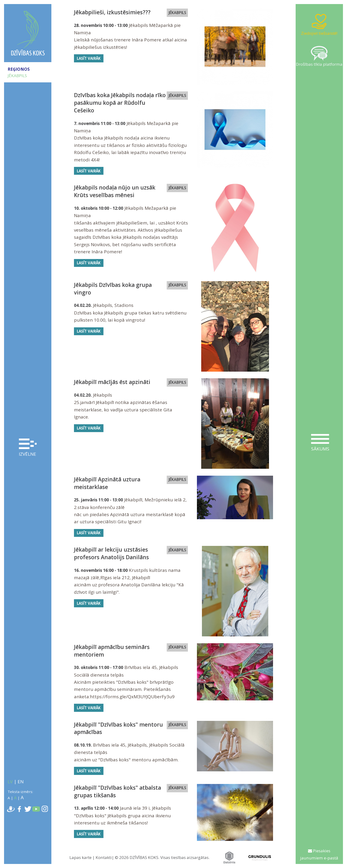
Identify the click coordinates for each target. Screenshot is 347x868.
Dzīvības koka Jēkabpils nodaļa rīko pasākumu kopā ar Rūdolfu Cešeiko (120, 103)
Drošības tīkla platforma (319, 56)
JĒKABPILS (17, 76)
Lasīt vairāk (89, 58)
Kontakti (104, 857)
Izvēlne (28, 448)
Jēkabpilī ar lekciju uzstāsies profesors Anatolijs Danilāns (111, 553)
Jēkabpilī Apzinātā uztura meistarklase (107, 483)
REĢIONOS (19, 69)
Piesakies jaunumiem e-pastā (319, 854)
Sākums (320, 443)
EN (21, 782)
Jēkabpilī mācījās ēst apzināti (112, 382)
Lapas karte (81, 857)
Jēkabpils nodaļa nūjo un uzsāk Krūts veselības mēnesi (115, 191)
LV (10, 782)
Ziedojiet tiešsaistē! (319, 25)
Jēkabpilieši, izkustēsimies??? (112, 12)
